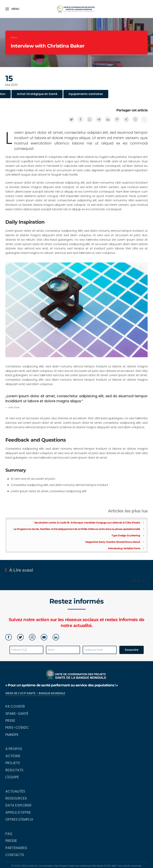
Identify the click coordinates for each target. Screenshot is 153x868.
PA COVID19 (15, 706)
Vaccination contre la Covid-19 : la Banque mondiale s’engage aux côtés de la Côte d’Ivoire (87, 523)
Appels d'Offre (18, 812)
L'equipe (12, 777)
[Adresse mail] (100, 650)
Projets (13, 763)
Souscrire (132, 650)
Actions (13, 756)
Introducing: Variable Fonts (124, 548)
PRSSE (10, 721)
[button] (12, 9)
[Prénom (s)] (26, 650)
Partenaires (16, 848)
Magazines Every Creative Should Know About (113, 542)
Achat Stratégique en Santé (37, 94)
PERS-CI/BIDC (17, 728)
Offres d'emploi (19, 819)
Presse (11, 841)
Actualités (15, 791)
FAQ (9, 834)
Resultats (14, 770)
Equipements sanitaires (86, 94)
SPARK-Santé (17, 714)
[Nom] (63, 650)
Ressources (16, 798)
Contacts (15, 855)
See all (135, 581)
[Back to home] (77, 9)
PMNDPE (12, 735)
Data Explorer (18, 805)
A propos (14, 749)
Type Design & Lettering (126, 535)
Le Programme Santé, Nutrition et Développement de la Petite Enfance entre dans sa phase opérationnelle (77, 529)
